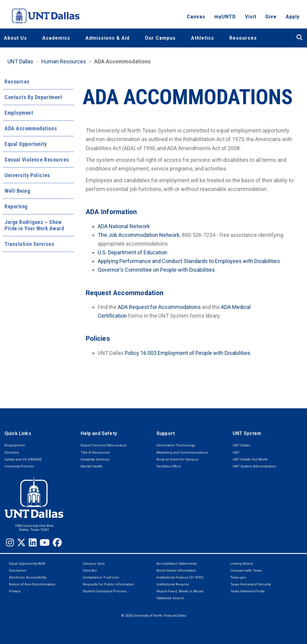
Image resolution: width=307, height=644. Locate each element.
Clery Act (90, 571)
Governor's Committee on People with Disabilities (156, 270)
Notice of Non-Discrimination (32, 584)
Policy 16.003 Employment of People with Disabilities (188, 353)
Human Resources (64, 61)
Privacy (15, 591)
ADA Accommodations (31, 128)
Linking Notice (242, 564)
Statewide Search (170, 598)
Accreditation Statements (177, 564)
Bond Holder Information (176, 571)
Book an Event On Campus (177, 460)
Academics (56, 38)
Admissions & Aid (107, 38)
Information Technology (176, 445)
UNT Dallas (20, 61)
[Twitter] (21, 543)
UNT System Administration (254, 466)
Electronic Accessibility (28, 577)
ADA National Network (124, 226)
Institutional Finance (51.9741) (180, 577)
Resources (243, 38)
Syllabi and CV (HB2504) (23, 460)
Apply (293, 17)
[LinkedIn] (33, 543)
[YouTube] (45, 543)
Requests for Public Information (108, 584)
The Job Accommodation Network (139, 235)
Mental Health (92, 466)
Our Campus (160, 38)
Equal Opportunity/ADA (27, 564)
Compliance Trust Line (101, 577)
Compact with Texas (246, 571)
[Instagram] (10, 543)
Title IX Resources (95, 453)
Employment (19, 113)
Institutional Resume (173, 584)
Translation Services (29, 244)
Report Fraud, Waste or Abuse (180, 591)
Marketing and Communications (182, 453)
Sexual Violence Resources (37, 160)
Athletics (203, 38)
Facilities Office (169, 466)
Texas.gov (238, 577)
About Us (15, 38)
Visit (251, 17)
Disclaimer (18, 571)
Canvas (196, 17)
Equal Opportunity (26, 144)
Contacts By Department (33, 97)
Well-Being (17, 191)
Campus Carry (94, 564)
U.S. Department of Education (133, 252)
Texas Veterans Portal (247, 591)
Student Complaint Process (105, 591)
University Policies (27, 175)
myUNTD (225, 17)
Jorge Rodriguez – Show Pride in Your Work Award (34, 225)
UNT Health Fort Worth (250, 460)
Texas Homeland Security (250, 584)
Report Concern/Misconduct (104, 445)
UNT (236, 453)
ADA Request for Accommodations (159, 307)
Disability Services (95, 460)
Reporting (16, 206)
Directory (12, 453)
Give (271, 17)
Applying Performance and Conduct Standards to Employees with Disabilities (189, 261)
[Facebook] (57, 543)
